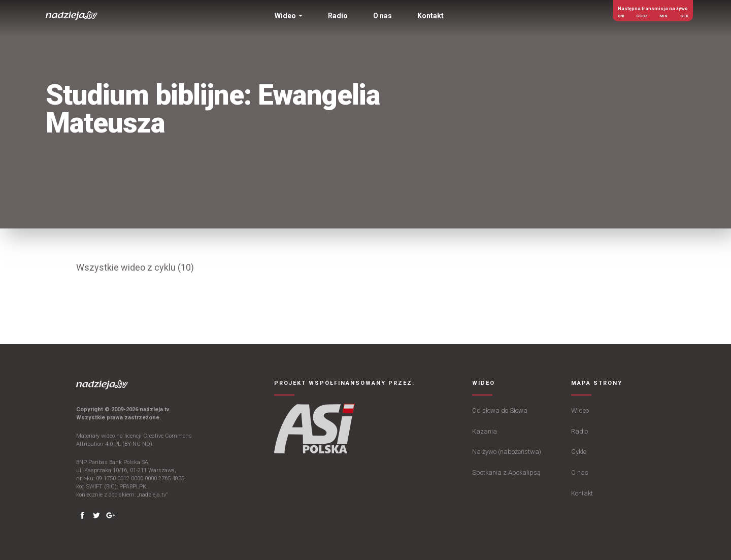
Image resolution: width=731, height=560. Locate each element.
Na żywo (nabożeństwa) (507, 452)
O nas (580, 472)
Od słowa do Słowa (500, 410)
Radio (579, 431)
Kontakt (582, 493)
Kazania (485, 431)
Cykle (579, 452)
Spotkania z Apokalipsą (506, 472)
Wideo (580, 410)
